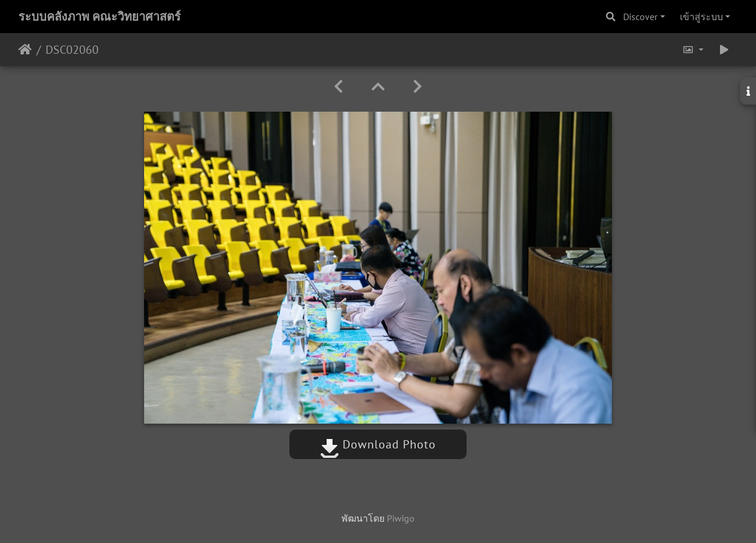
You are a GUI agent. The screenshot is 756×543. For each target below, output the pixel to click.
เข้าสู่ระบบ (701, 17)
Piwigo (401, 518)
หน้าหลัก (25, 50)
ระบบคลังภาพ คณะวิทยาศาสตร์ (100, 17)
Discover (640, 17)
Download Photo (378, 444)
